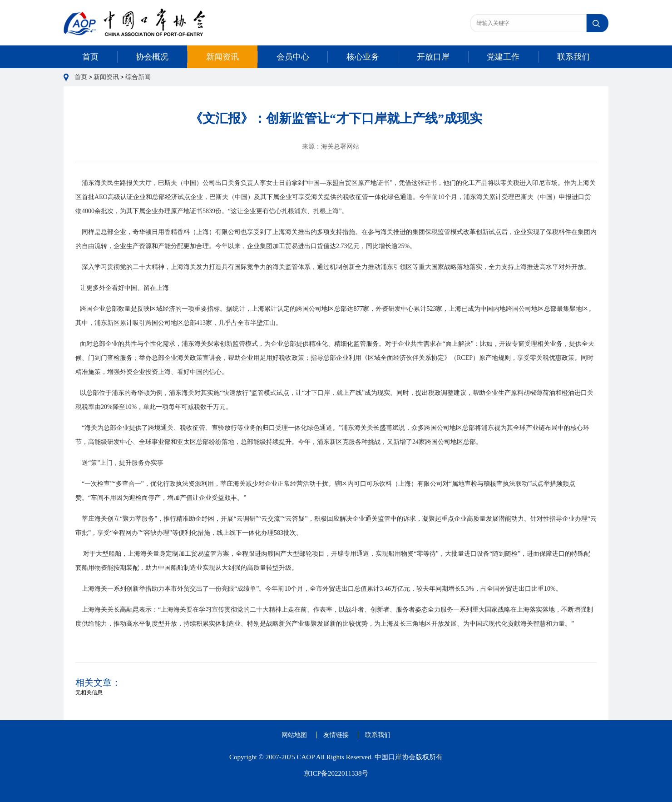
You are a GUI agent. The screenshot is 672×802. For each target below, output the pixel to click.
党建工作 (503, 57)
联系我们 (573, 57)
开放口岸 (433, 57)
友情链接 (336, 735)
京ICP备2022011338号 (336, 773)
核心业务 (363, 57)
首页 (90, 57)
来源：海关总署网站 (331, 147)
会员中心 (293, 57)
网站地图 (294, 735)
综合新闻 (138, 77)
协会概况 (152, 57)
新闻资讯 (222, 57)
